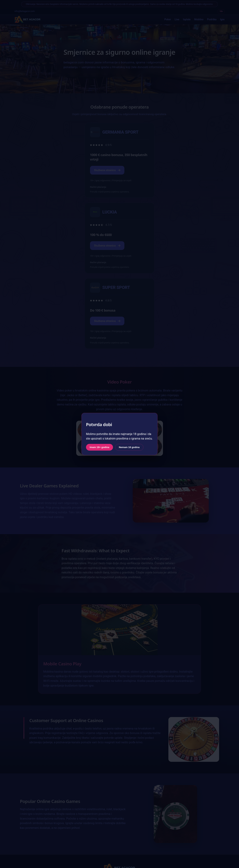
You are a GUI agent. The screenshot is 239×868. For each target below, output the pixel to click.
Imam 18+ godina (99, 447)
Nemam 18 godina (129, 447)
